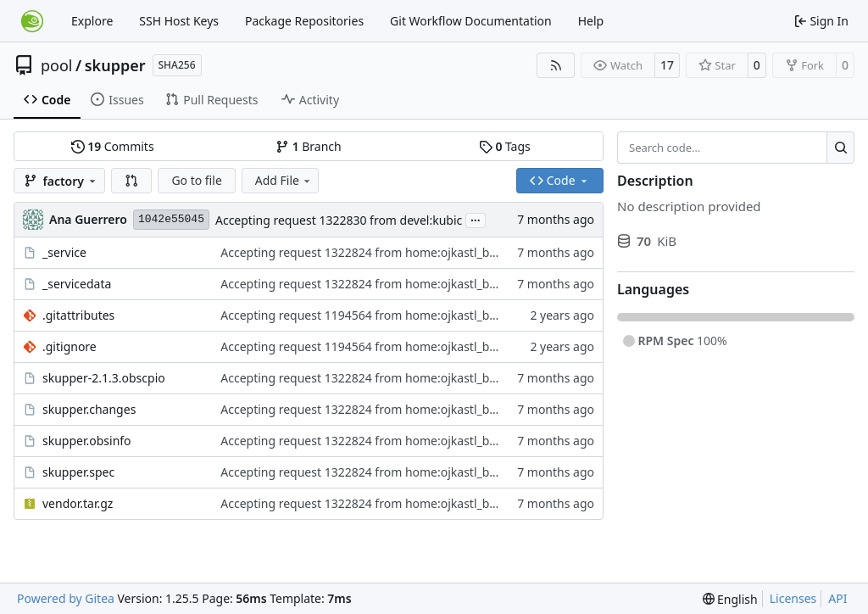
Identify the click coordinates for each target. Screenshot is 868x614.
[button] (131, 181)
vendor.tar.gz (78, 503)
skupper (115, 65)
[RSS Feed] (556, 65)
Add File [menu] (284, 180)
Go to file (196, 180)
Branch (309, 146)
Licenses (793, 598)
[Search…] (840, 148)
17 (667, 65)
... (476, 219)
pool (57, 65)
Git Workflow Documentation (471, 21)
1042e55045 (171, 219)
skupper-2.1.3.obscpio (104, 378)
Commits (113, 146)
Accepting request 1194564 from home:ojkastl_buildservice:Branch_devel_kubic (441, 315)
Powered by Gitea (66, 598)
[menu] (730, 599)
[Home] (32, 21)
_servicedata (77, 284)
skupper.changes (89, 409)
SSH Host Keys (179, 21)
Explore (92, 21)
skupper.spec (78, 472)
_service (64, 252)
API (837, 598)
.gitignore (70, 346)
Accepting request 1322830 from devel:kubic (339, 220)
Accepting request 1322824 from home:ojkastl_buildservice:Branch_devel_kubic (441, 252)
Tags (505, 146)
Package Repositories (304, 21)
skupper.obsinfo (87, 441)
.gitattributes (78, 315)
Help (591, 21)
